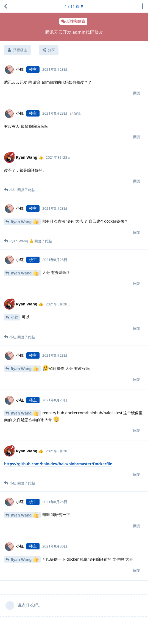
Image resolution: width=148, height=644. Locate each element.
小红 (15, 317)
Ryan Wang (25, 221)
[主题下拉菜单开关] (143, 6)
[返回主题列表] (5, 6)
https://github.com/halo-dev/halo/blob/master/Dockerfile (58, 464)
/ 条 (74, 6)
